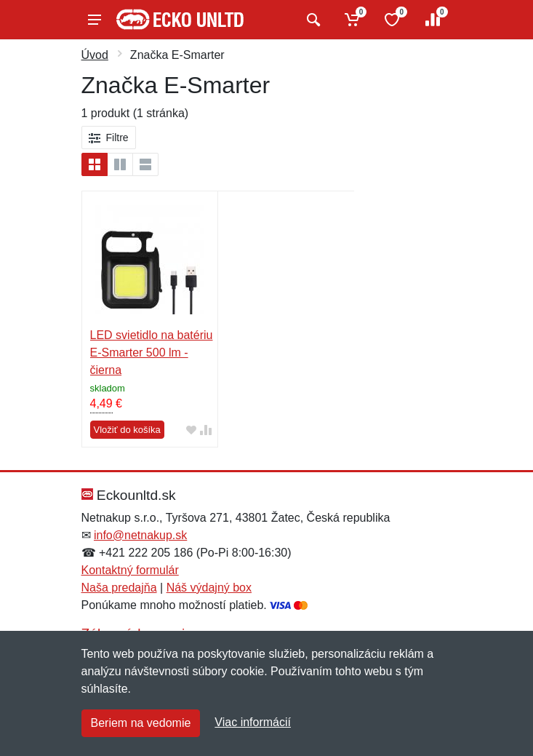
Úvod (95, 55)
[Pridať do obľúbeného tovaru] (191, 430)
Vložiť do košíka (127, 430)
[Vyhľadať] (312, 20)
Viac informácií (253, 722)
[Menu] (95, 20)
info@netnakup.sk (140, 535)
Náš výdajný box (209, 588)
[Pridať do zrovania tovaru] (206, 430)
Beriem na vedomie (141, 723)
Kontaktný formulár (130, 570)
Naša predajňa (119, 588)
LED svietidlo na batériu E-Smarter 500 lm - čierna (152, 353)
